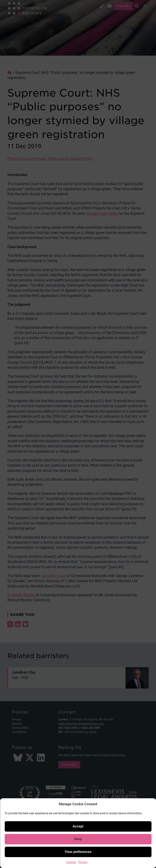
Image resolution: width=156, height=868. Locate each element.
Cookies (71, 862)
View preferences (78, 852)
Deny (78, 839)
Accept (78, 826)
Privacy (83, 862)
